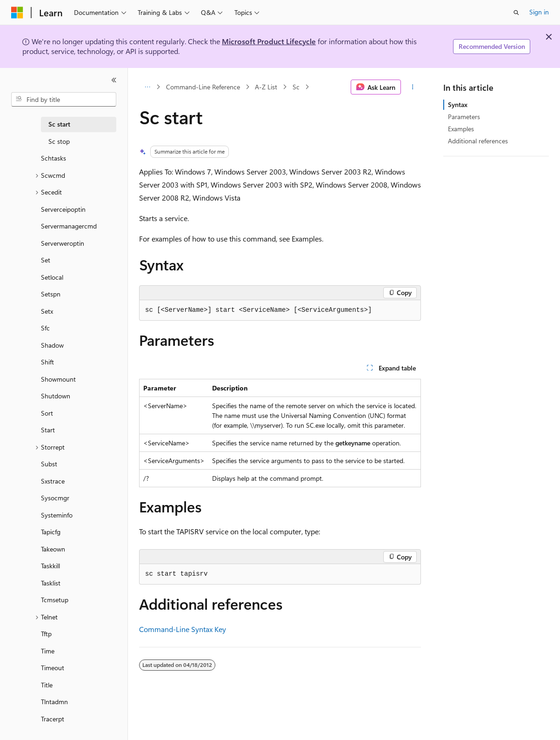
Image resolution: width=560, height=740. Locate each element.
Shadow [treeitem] (52, 345)
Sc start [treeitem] (59, 124)
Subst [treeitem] (49, 464)
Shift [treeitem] (47, 362)
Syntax (458, 104)
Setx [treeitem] (47, 311)
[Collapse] (114, 80)
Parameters (464, 117)
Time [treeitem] (48, 651)
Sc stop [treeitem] (59, 141)
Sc (296, 87)
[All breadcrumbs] (147, 87)
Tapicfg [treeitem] (51, 532)
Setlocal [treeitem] (52, 277)
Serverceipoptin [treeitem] (63, 209)
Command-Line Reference (203, 87)
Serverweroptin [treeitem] (63, 243)
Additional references (478, 141)
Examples (461, 129)
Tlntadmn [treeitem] (54, 702)
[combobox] (64, 100)
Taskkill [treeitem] (50, 566)
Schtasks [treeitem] (53, 158)
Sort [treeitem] (47, 413)
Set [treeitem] (46, 260)
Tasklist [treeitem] (51, 583)
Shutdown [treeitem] (56, 396)
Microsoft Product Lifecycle (269, 41)
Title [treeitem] (47, 685)
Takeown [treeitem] (53, 549)
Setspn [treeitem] (51, 294)
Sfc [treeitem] (45, 328)
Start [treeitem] (48, 430)
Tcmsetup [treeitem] (55, 600)
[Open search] (516, 13)
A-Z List (266, 87)
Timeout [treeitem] (53, 668)
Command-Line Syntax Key (183, 629)
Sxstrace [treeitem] (53, 481)
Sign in (539, 12)
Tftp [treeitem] (46, 634)
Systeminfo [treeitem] (57, 515)
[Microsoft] (17, 13)
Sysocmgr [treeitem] (55, 498)
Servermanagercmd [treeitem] (69, 226)
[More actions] (413, 87)
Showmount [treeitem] (58, 379)
